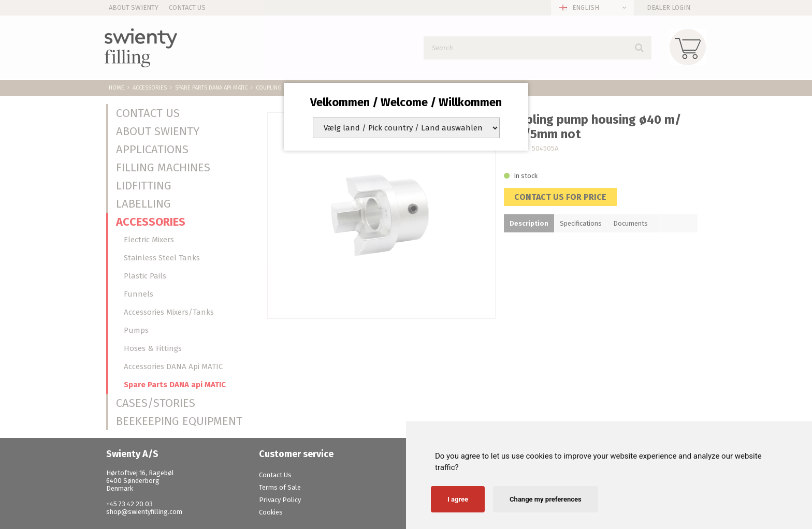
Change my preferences (546, 499)
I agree (458, 499)
